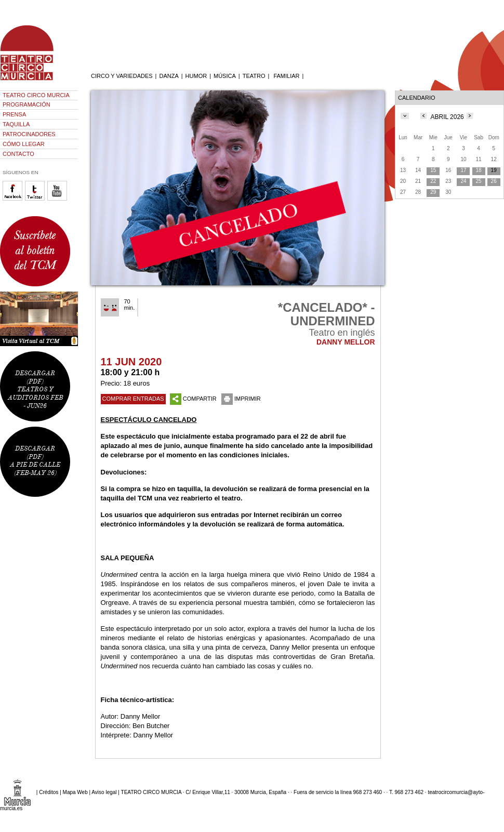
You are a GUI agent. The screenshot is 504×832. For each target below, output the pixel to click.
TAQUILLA (16, 124)
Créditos (49, 792)
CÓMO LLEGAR (24, 144)
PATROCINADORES (29, 134)
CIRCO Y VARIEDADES (122, 76)
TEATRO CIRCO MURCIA (36, 95)
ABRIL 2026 (447, 117)
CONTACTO (18, 154)
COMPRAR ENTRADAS (133, 399)
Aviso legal (104, 792)
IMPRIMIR (241, 399)
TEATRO (254, 76)
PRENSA (14, 114)
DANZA (169, 76)
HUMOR (196, 76)
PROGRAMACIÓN (26, 104)
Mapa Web (75, 792)
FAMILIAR (286, 76)
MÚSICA (225, 76)
